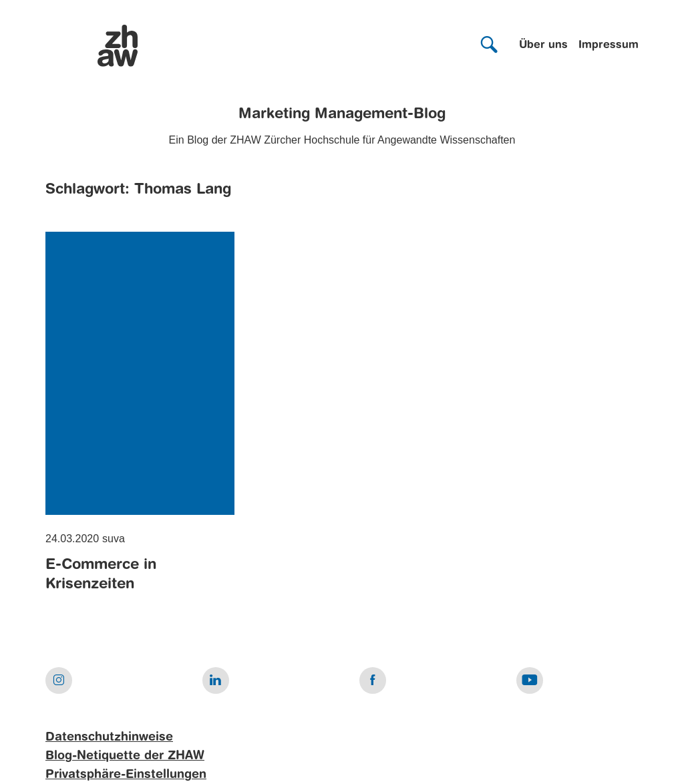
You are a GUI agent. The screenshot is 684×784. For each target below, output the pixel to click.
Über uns (543, 45)
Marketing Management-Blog (342, 114)
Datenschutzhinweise (109, 737)
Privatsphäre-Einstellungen (126, 775)
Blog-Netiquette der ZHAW (125, 756)
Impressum (609, 45)
